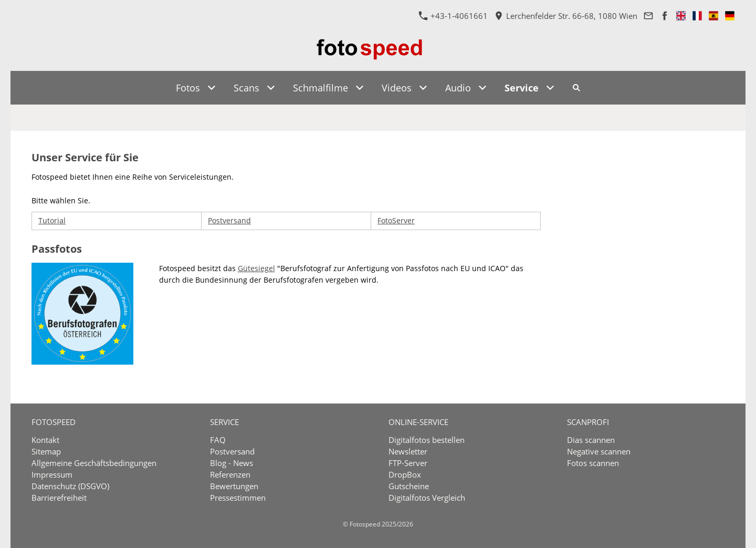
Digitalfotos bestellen (427, 440)
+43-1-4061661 (453, 16)
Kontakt (45, 440)
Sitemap (46, 451)
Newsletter (408, 451)
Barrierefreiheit (59, 498)
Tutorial (52, 220)
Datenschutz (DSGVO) (70, 486)
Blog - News (232, 463)
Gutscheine (409, 486)
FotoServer (396, 220)
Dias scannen (591, 440)
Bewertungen (234, 486)
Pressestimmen (238, 498)
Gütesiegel (256, 268)
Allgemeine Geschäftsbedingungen (94, 463)
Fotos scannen (593, 463)
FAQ (218, 440)
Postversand (229, 220)
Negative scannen (599, 451)
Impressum (52, 474)
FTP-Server (408, 463)
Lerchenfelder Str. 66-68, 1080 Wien (566, 16)
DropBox (405, 474)
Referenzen (230, 474)
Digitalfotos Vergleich (427, 498)
